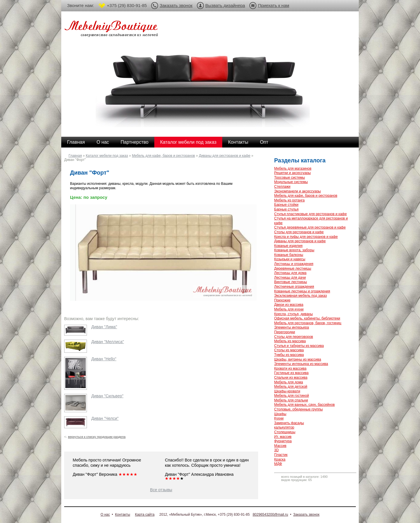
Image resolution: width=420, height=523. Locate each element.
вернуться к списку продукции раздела (97, 437)
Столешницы (285, 432)
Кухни (279, 418)
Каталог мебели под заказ (188, 142)
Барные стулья (286, 209)
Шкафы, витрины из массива (298, 359)
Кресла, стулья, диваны (293, 314)
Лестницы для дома (290, 273)
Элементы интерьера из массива (301, 364)
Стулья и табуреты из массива (299, 346)
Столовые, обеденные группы (299, 409)
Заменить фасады (289, 423)
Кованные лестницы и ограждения (302, 291)
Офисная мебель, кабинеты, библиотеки (307, 318)
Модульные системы (291, 182)
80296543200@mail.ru (270, 515)
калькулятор (284, 427)
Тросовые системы (289, 178)
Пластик (281, 455)
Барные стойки (286, 205)
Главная (76, 142)
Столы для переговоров (294, 337)
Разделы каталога (300, 160)
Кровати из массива (290, 368)
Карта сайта (145, 515)
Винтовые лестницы (290, 282)
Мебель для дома (289, 382)
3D (276, 450)
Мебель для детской (291, 387)
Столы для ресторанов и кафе (299, 232)
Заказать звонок (176, 5)
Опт (264, 142)
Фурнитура (283, 441)
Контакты (238, 142)
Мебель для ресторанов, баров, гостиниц (308, 323)
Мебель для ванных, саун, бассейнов (304, 405)
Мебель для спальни (291, 400)
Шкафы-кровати (287, 391)
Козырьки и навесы (290, 259)
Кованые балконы (289, 255)
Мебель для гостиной (292, 396)
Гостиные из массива (291, 373)
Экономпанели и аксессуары (297, 191)
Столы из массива (289, 350)
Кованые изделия (288, 246)
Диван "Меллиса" (108, 342)
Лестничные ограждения (294, 287)
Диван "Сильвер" (107, 396)
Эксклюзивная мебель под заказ (300, 296)
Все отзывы (161, 490)
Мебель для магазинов (293, 169)
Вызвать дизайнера (225, 5)
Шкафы (280, 414)
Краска (280, 459)
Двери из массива (289, 305)
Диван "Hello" (104, 359)
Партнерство (135, 142)
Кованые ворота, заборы (294, 250)
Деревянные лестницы (293, 268)
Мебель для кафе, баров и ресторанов (163, 156)
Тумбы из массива (289, 355)
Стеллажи (282, 187)
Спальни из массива (291, 378)
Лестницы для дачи (290, 278)
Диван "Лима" (104, 327)
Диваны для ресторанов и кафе (225, 156)
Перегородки (285, 332)
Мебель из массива (290, 341)
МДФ (278, 464)
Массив (280, 446)
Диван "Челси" (105, 418)
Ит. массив (283, 437)
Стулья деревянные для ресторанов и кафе (310, 227)
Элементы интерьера (292, 327)
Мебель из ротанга (289, 200)
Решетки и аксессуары (292, 173)
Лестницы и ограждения (294, 264)
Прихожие (282, 300)
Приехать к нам (273, 5)
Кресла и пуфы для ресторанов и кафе (306, 237)
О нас (103, 142)
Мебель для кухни (289, 309)
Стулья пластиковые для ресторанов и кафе (310, 214)
